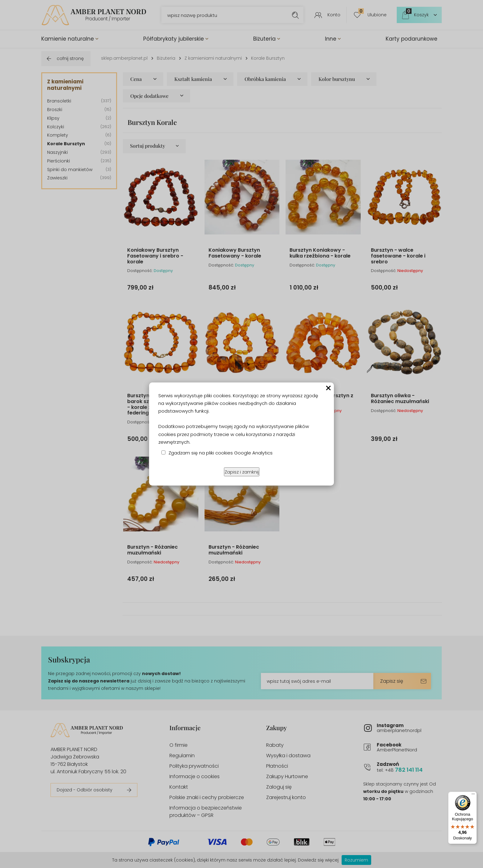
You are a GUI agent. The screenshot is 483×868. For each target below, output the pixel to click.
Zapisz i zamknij (242, 472)
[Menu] (473, 795)
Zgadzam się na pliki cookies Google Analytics (221, 453)
